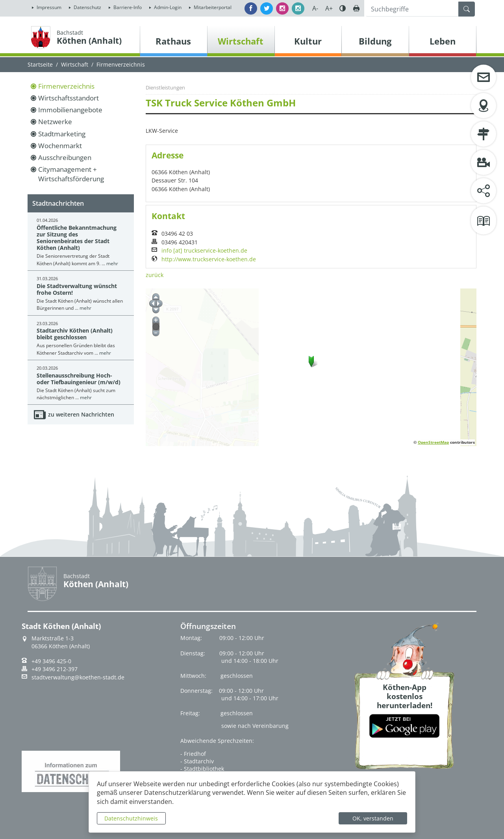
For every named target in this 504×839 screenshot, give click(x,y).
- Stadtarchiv (197, 761)
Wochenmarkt (60, 146)
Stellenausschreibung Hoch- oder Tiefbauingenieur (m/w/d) (79, 379)
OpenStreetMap (433, 442)
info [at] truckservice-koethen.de (204, 251)
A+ (329, 8)
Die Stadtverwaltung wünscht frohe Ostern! (77, 289)
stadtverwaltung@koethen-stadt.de (78, 677)
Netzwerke (55, 122)
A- (315, 8)
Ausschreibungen (65, 157)
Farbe (343, 8)
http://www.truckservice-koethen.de (209, 259)
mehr (112, 263)
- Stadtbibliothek (202, 769)
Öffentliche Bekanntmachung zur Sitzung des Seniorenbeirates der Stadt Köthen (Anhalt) (77, 238)
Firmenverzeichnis (66, 86)
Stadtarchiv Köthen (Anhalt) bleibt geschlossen (75, 334)
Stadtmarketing (62, 134)
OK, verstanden (373, 818)
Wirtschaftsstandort (69, 98)
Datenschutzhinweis (131, 818)
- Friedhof (193, 754)
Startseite (40, 64)
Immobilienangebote (70, 110)
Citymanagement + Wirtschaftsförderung (71, 174)
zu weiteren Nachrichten (81, 414)
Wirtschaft (75, 64)
